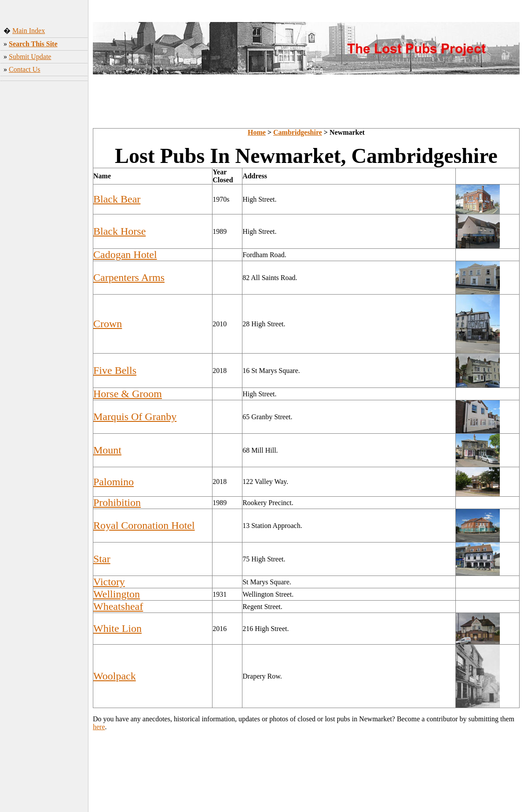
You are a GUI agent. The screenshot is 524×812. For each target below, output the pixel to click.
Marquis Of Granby (135, 417)
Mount (107, 450)
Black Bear (117, 199)
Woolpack (115, 676)
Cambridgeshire (298, 132)
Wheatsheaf (118, 606)
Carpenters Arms (129, 277)
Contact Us (25, 69)
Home (257, 132)
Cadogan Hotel (125, 255)
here (99, 727)
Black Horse (119, 231)
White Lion (117, 628)
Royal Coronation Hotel (144, 525)
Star (102, 559)
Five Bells (115, 370)
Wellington (117, 594)
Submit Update (30, 57)
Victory (109, 582)
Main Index (29, 31)
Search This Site (33, 44)
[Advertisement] (44, 215)
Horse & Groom (128, 394)
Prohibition (117, 502)
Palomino (114, 482)
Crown (108, 324)
